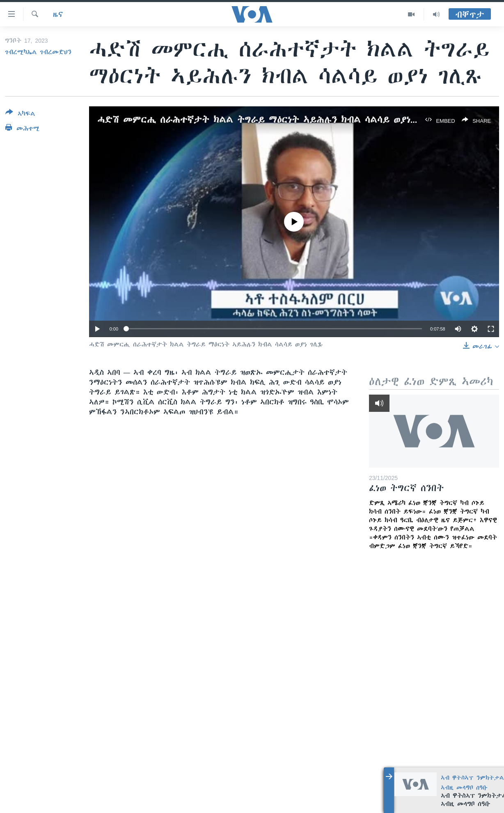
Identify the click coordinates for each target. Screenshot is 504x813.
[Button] (20, 115)
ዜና (58, 14)
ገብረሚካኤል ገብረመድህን (38, 52)
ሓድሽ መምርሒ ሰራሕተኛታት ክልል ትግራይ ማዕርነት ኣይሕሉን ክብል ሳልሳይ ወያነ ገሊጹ (265, 120)
